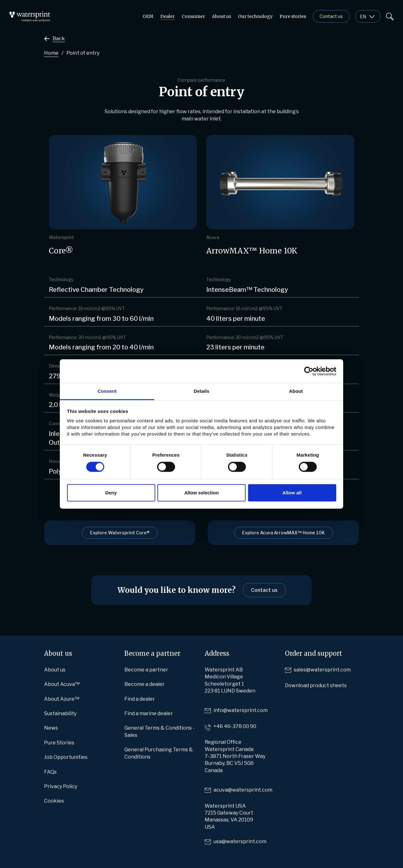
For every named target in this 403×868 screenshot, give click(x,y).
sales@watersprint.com (322, 670)
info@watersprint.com (241, 710)
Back (59, 39)
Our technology (255, 16)
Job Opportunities (66, 757)
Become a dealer (145, 684)
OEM (148, 16)
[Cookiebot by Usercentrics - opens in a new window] (309, 371)
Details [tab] (201, 391)
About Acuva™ (62, 684)
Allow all (292, 493)
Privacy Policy (61, 786)
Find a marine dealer (149, 713)
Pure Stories (59, 743)
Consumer (193, 16)
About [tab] (296, 391)
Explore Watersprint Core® (120, 533)
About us (221, 16)
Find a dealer (140, 699)
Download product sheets (316, 685)
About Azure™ (62, 699)
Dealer (167, 16)
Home (51, 53)
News (51, 728)
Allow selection (201, 493)
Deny (111, 493)
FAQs (50, 772)
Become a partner (146, 670)
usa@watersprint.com (240, 841)
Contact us (331, 16)
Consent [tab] (107, 391)
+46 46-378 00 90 (235, 726)
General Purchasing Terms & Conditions (159, 753)
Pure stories (293, 16)
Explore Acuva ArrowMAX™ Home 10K (284, 533)
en (363, 17)
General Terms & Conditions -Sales (159, 731)
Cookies (54, 801)
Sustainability (60, 713)
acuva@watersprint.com (243, 790)
